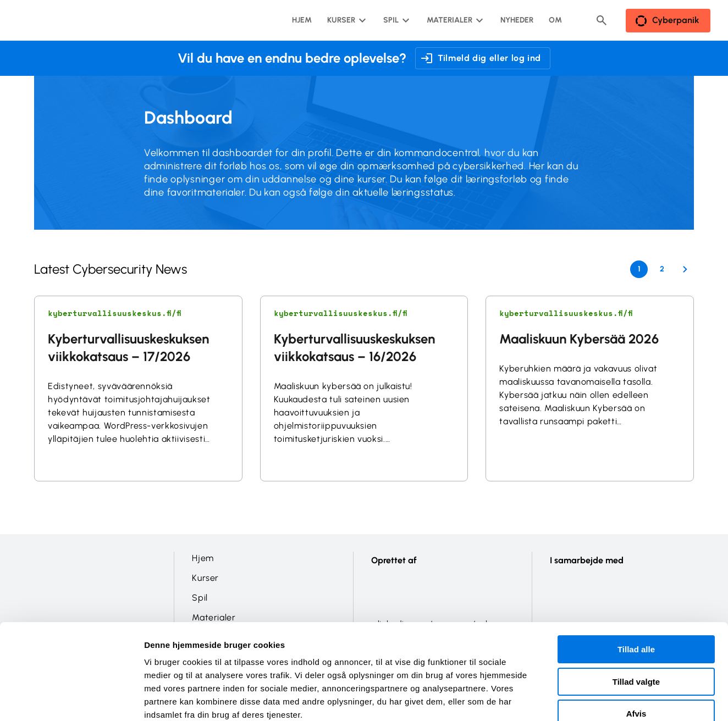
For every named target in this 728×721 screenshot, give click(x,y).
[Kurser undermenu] (346, 20)
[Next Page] (685, 269)
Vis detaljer (572, 699)
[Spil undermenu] (395, 20)
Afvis (636, 651)
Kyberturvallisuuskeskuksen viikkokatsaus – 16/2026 (354, 348)
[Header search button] (602, 20)
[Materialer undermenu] (454, 20)
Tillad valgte (636, 619)
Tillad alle (636, 587)
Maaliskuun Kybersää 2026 (579, 339)
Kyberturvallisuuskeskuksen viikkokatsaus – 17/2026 (128, 348)
